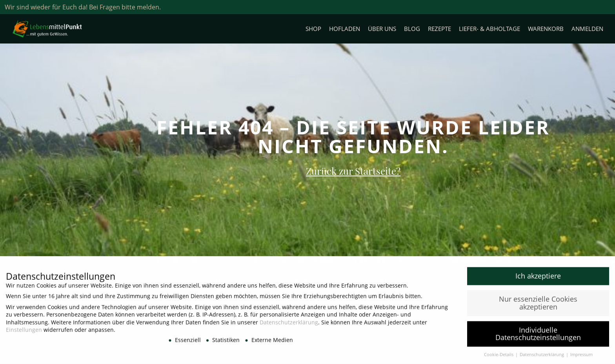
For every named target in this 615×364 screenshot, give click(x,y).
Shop (313, 29)
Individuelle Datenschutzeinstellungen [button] (538, 337)
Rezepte (439, 29)
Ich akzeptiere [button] (538, 279)
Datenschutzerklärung (289, 325)
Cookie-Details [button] (499, 357)
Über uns (382, 29)
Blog (412, 29)
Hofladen (345, 29)
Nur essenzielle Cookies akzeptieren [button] (538, 306)
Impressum (581, 357)
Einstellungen (24, 332)
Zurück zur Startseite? (353, 171)
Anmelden (587, 29)
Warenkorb (546, 29)
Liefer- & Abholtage (489, 29)
